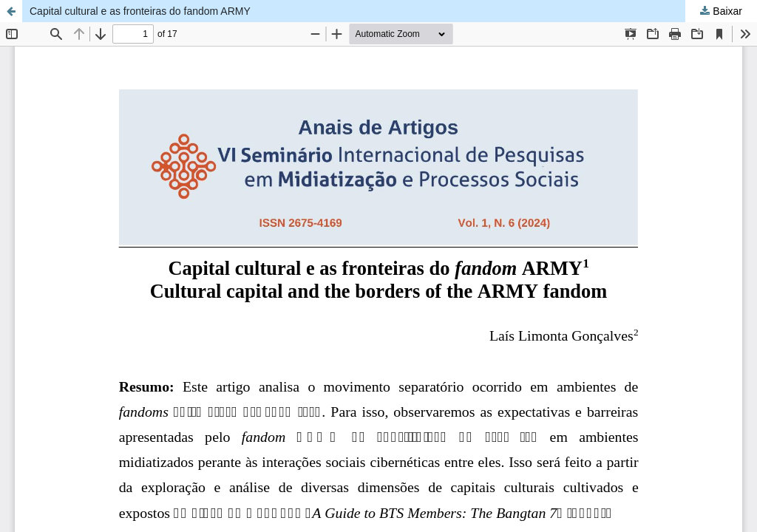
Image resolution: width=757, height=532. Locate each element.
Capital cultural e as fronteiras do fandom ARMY (140, 11)
